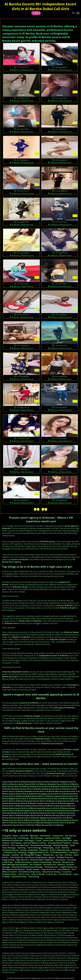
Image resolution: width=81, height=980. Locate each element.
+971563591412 (61, 129)
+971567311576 (23, 191)
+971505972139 (23, 98)
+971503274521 (23, 67)
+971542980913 (23, 160)
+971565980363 (61, 191)
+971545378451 (23, 129)
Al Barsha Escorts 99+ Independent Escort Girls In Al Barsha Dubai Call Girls (41, 6)
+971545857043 (23, 222)
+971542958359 (61, 160)
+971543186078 (61, 67)
